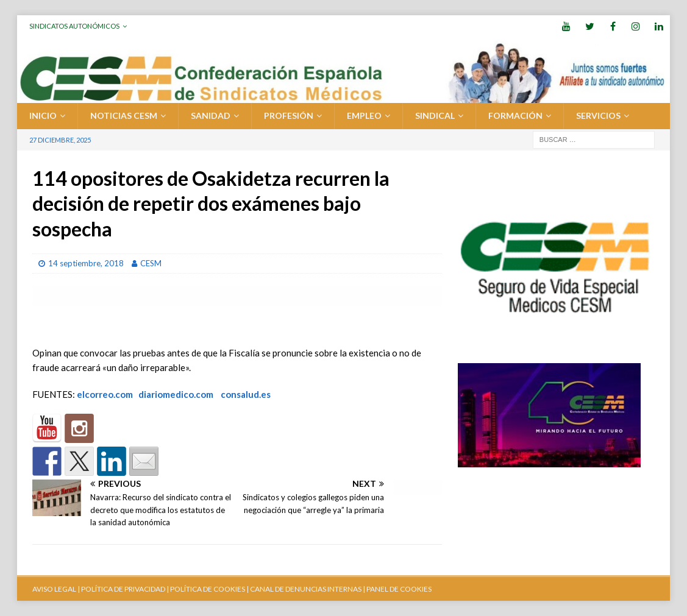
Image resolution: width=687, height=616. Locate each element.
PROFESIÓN (289, 115)
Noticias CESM (124, 115)
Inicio (43, 115)
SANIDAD (211, 115)
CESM (151, 263)
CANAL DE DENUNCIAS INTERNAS (305, 589)
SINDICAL (435, 115)
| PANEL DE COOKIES (397, 589)
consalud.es (246, 394)
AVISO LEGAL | (56, 589)
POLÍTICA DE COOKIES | (209, 589)
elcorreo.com (105, 394)
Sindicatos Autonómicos (74, 26)
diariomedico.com (176, 394)
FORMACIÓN (515, 115)
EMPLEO (364, 115)
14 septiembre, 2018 (86, 263)
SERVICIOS (598, 115)
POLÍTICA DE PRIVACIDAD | (125, 589)
